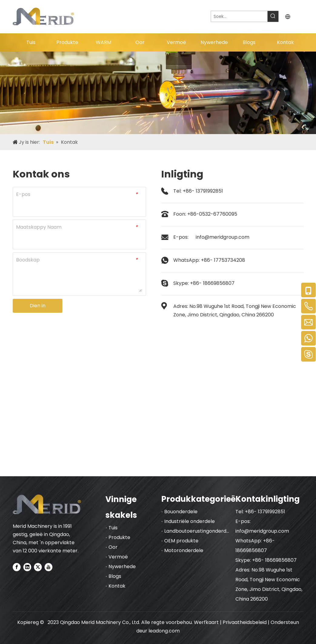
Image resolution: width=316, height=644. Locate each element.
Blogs (115, 576)
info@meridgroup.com (223, 237)
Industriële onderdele (190, 521)
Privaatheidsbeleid (245, 622)
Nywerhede (122, 566)
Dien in (38, 306)
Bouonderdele (181, 512)
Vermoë (118, 557)
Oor (113, 547)
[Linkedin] (27, 567)
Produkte (119, 537)
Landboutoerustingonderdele (199, 531)
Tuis (113, 528)
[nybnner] (158, 93)
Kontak (117, 586)
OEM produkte (181, 541)
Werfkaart (206, 622)
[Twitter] (38, 567)
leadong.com (164, 631)
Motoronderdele (184, 550)
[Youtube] (48, 567)
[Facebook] (17, 567)
